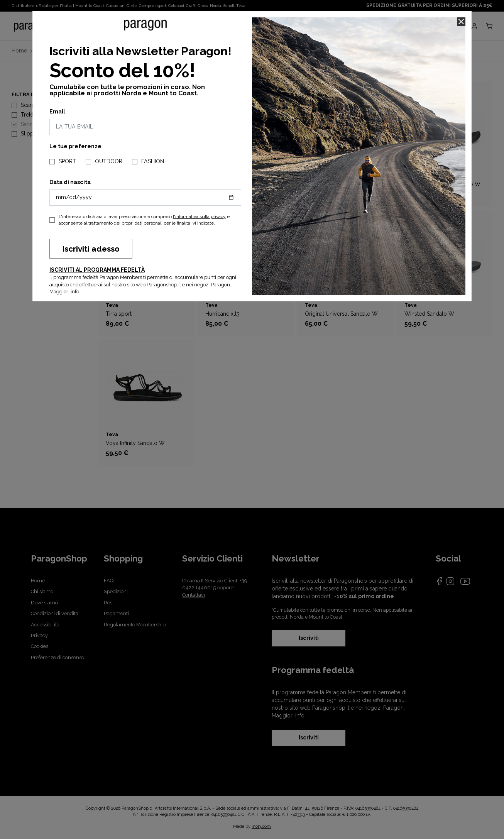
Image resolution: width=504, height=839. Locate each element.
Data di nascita (70, 182)
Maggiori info (64, 292)
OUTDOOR (109, 161)
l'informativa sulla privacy (199, 217)
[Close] (461, 22)
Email (57, 112)
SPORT (67, 161)
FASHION (153, 161)
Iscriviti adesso (91, 249)
